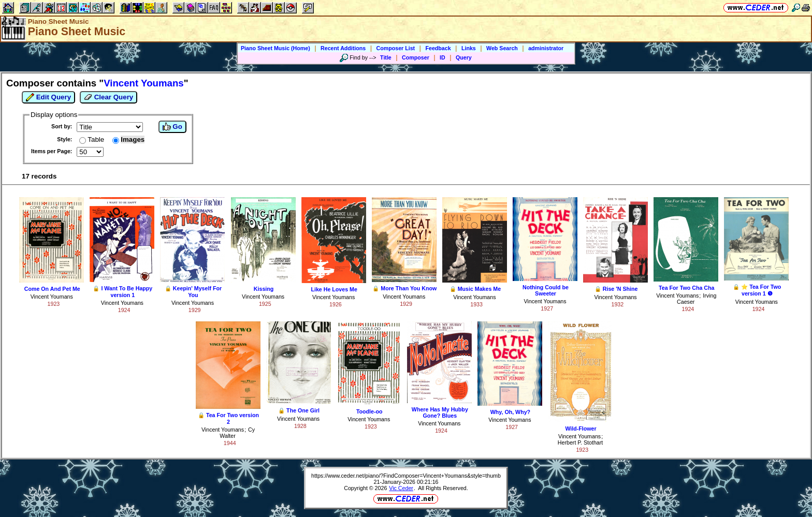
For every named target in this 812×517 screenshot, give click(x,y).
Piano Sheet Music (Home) (275, 48)
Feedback (438, 48)
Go (172, 127)
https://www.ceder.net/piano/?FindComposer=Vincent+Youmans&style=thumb (406, 476)
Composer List (396, 48)
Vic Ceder (401, 488)
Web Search (502, 48)
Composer (416, 57)
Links (469, 48)
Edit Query (48, 97)
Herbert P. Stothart (580, 442)
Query (464, 57)
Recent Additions (343, 48)
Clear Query (108, 97)
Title (386, 57)
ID (443, 57)
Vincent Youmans (52, 297)
